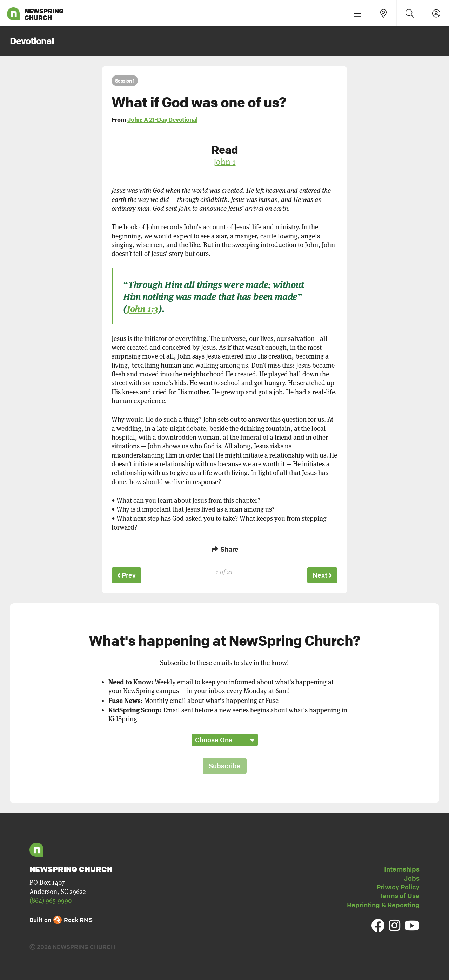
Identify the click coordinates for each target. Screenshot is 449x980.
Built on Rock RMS (61, 919)
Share (224, 549)
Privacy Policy (398, 886)
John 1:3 (143, 308)
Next (322, 575)
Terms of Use (399, 895)
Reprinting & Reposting (383, 904)
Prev (127, 575)
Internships (402, 868)
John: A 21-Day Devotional (163, 120)
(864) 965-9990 (51, 899)
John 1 (225, 162)
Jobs (412, 877)
